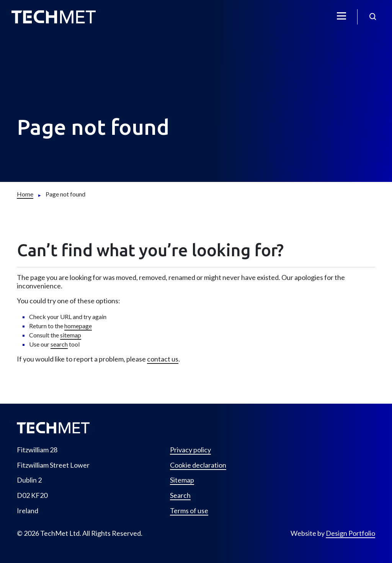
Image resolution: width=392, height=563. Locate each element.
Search (180, 495)
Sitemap (182, 480)
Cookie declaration (198, 465)
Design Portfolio (350, 533)
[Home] (25, 194)
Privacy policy (190, 450)
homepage (78, 326)
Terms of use (189, 511)
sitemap (71, 335)
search (59, 344)
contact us (163, 359)
